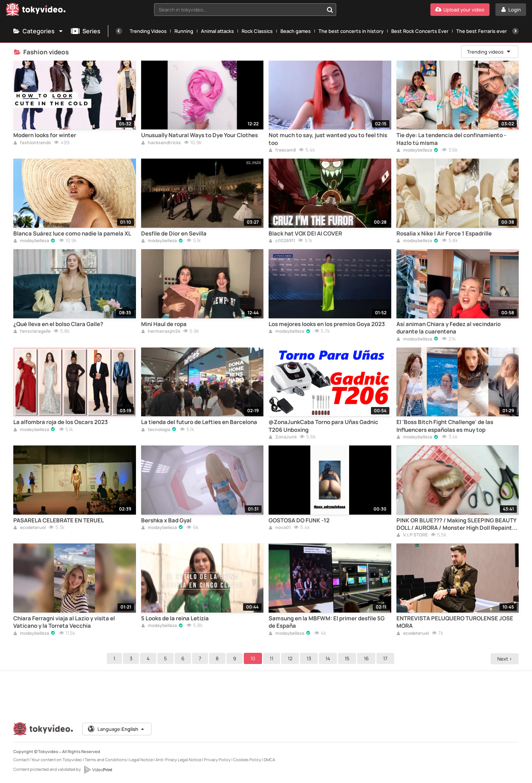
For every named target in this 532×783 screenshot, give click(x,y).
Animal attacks (217, 31)
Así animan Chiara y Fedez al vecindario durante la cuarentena (449, 328)
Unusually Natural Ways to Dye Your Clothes (199, 135)
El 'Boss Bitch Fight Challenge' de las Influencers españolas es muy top (445, 426)
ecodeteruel (30, 528)
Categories (38, 31)
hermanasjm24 (161, 332)
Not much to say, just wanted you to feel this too (328, 139)
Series (86, 31)
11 (273, 658)
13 (310, 658)
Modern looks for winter (45, 135)
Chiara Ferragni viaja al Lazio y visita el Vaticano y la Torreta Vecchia (64, 622)
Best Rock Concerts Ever (420, 31)
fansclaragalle (32, 332)
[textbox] (239, 10)
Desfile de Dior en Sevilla (174, 234)
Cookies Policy (247, 760)
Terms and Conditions (106, 760)
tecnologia (156, 430)
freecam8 (282, 150)
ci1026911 (282, 241)
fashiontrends (32, 143)
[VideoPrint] (98, 770)
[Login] (511, 10)
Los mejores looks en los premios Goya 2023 (327, 324)
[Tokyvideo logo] (36, 11)
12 (291, 658)
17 (386, 658)
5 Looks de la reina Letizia (175, 618)
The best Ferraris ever (482, 31)
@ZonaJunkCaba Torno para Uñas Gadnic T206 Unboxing (323, 426)
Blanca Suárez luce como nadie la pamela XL (72, 234)
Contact (21, 760)
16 (367, 658)
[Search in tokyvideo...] (330, 10)
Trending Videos (148, 31)
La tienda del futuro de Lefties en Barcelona (199, 422)
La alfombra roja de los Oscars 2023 (61, 422)
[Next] (515, 31)
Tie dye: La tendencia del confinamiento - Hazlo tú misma (451, 139)
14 (329, 658)
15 (348, 658)
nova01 (280, 528)
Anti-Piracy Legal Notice (178, 760)
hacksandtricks (161, 143)
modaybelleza (414, 150)
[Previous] (119, 31)
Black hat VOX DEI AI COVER (305, 234)
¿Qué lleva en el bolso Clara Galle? (58, 324)
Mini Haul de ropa (164, 324)
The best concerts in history (351, 31)
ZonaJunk (283, 437)
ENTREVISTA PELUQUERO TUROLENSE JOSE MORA (455, 622)
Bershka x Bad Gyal (166, 521)
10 (254, 658)
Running (184, 31)
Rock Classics (257, 31)
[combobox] (245, 10)
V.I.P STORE (412, 535)
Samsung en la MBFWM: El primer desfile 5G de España (327, 622)
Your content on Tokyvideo (57, 760)
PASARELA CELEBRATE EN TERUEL (59, 521)
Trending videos (489, 52)
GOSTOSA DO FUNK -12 (299, 521)
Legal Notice (141, 760)
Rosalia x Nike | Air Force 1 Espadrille (444, 234)
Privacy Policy (217, 760)
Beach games (296, 31)
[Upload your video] (460, 10)
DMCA (270, 760)
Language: (116, 729)
